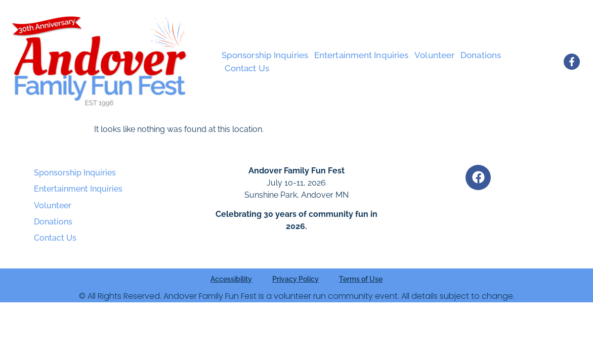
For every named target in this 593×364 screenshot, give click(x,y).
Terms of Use (361, 279)
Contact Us (247, 68)
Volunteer (434, 55)
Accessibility (231, 279)
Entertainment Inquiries (361, 55)
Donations (481, 55)
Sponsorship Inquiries (265, 55)
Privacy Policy (295, 279)
